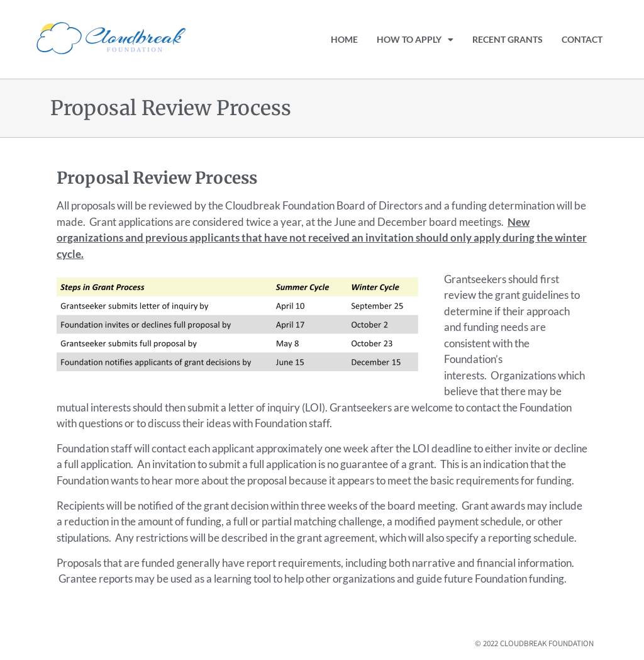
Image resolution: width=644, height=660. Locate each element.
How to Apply (415, 40)
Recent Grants (508, 39)
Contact (582, 39)
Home (344, 39)
